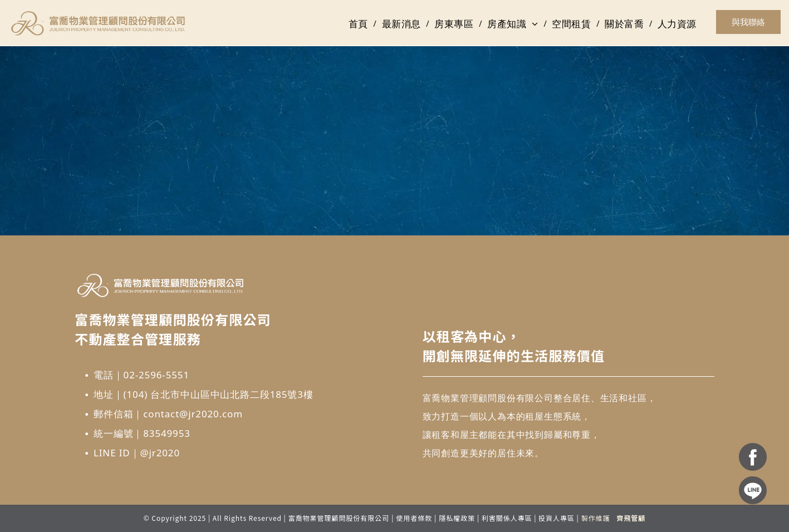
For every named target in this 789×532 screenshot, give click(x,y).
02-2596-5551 (156, 375)
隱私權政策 (457, 518)
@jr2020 (160, 453)
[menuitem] (360, 24)
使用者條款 (414, 518)
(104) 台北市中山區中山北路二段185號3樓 (219, 394)
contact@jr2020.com (193, 414)
